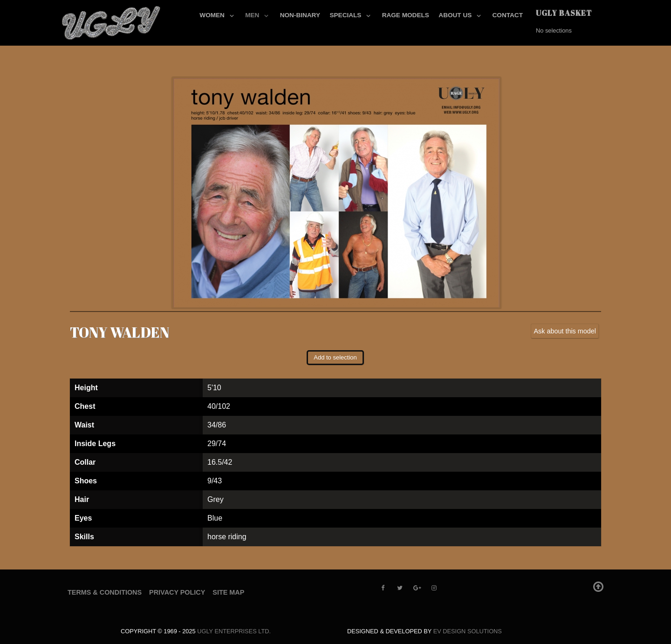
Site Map (228, 592)
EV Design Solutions (468, 631)
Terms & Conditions (105, 592)
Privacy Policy (177, 592)
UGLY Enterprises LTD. (234, 631)
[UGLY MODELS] (112, 21)
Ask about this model (565, 331)
